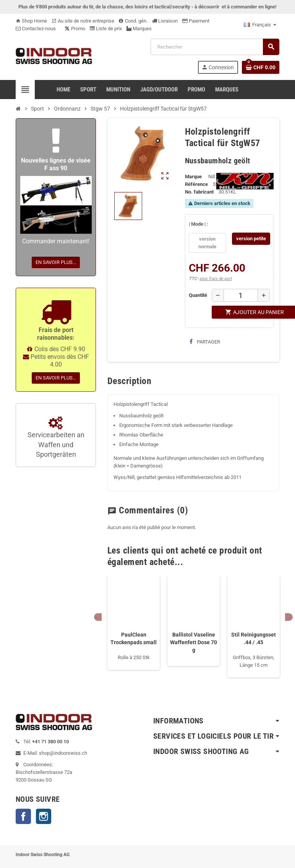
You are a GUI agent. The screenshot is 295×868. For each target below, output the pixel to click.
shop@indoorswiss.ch (63, 753)
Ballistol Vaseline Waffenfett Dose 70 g (194, 642)
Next (289, 617)
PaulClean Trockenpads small (134, 638)
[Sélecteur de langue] (260, 25)
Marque (193, 177)
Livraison (165, 21)
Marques (139, 28)
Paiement (196, 21)
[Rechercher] (215, 47)
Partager (205, 342)
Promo (75, 28)
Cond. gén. (133, 21)
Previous (98, 617)
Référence (196, 184)
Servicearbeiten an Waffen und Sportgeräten (56, 438)
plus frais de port (216, 279)
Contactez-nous (36, 28)
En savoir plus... (56, 262)
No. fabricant (199, 192)
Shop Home (31, 21)
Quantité (197, 295)
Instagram (44, 816)
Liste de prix (106, 28)
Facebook (23, 816)
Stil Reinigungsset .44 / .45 (254, 638)
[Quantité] (241, 295)
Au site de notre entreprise (83, 21)
